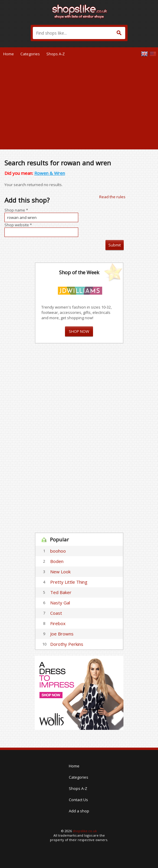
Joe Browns (62, 634)
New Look (60, 572)
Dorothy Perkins (67, 644)
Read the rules (112, 197)
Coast (56, 613)
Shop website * (18, 225)
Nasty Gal (60, 603)
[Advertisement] (79, 105)
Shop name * (16, 210)
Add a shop (79, 811)
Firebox (58, 623)
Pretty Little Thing (69, 582)
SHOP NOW (79, 331)
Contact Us (78, 800)
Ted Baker (61, 592)
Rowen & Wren (50, 173)
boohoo (58, 551)
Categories (30, 54)
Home (9, 54)
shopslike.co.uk (85, 831)
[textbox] (79, 33)
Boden (57, 561)
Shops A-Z (56, 54)
